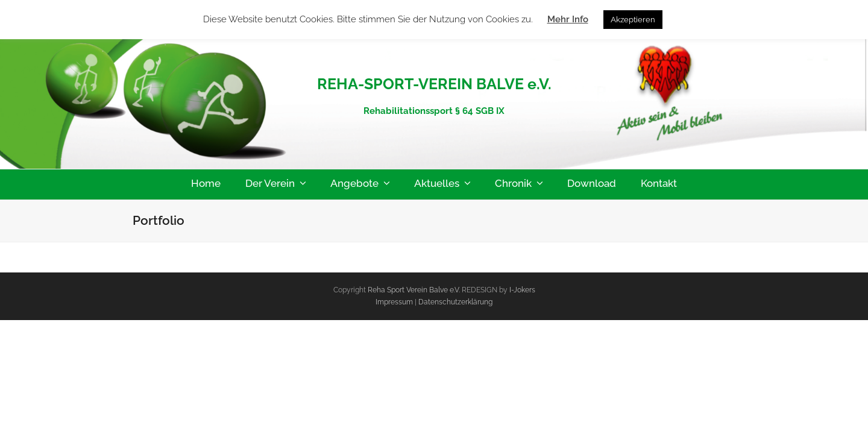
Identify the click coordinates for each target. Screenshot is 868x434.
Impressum (395, 302)
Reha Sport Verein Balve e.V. (414, 290)
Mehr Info (568, 19)
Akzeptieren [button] (633, 20)
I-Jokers (522, 290)
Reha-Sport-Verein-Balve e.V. (434, 57)
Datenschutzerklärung (455, 302)
